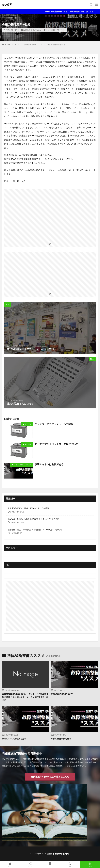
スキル (17, 44)
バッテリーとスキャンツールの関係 (54, 424)
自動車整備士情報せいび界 (58, 854)
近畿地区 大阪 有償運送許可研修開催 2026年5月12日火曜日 (35, 530)
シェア (30, 865)
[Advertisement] (50, 215)
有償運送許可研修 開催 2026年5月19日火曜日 (28, 508)
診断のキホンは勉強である (49, 464)
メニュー (50, 864)
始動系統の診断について (62, 694)
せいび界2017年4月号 (55, 30)
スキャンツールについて (23, 465)
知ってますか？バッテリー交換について (56, 444)
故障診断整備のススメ (32, 30)
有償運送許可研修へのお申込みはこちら (50, 777)
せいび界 (28, 424)
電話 (70, 864)
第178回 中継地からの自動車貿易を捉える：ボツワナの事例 (33, 519)
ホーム (10, 864)
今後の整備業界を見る (56, 44)
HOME (7, 44)
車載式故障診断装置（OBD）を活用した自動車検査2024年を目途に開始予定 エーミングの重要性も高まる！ (25, 697)
